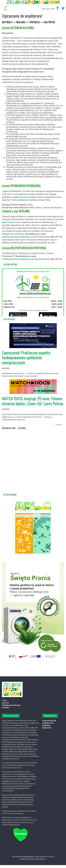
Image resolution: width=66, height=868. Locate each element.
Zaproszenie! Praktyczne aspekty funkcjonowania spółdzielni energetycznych (26, 358)
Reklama (46, 725)
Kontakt (6, 707)
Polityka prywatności (11, 705)
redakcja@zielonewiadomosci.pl (18, 237)
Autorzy (5, 703)
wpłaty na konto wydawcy (25, 197)
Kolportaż (47, 728)
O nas (4, 700)
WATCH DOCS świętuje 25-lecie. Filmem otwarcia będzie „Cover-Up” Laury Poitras (33, 401)
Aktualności (9, 319)
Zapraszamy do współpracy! (49, 722)
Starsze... (59, 425)
